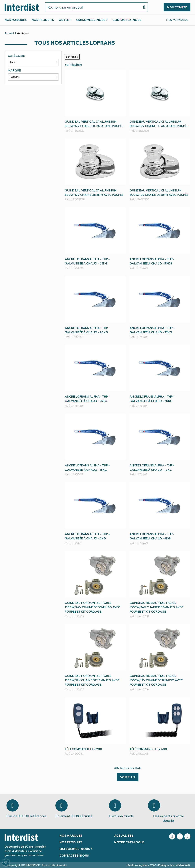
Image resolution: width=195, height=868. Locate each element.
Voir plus (128, 777)
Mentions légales (137, 865)
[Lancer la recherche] (143, 7)
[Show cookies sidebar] (6, 862)
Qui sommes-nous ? (92, 20)
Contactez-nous (127, 20)
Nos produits (43, 20)
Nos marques (16, 20)
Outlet (65, 20)
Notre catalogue (129, 842)
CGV (153, 865)
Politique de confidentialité (174, 865)
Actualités (124, 835)
